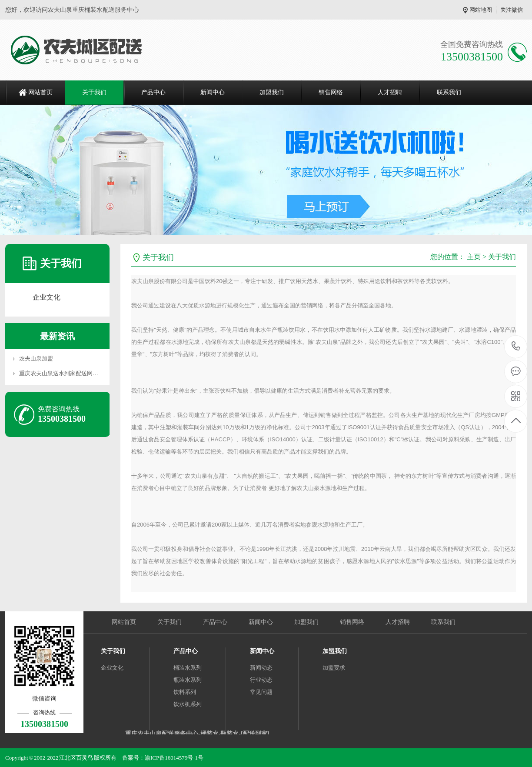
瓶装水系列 (188, 680)
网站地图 (481, 10)
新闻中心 (213, 92)
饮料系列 (185, 692)
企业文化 (47, 297)
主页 (474, 257)
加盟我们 (272, 92)
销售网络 (331, 92)
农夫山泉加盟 (36, 358)
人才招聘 (390, 92)
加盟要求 (334, 668)
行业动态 (261, 680)
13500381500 (516, 346)
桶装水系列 (188, 668)
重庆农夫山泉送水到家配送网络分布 (64, 373)
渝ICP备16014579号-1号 (174, 758)
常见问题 (261, 692)
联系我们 (449, 92)
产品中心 (153, 92)
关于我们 (94, 92)
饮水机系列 (188, 704)
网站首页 (40, 92)
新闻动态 (261, 668)
